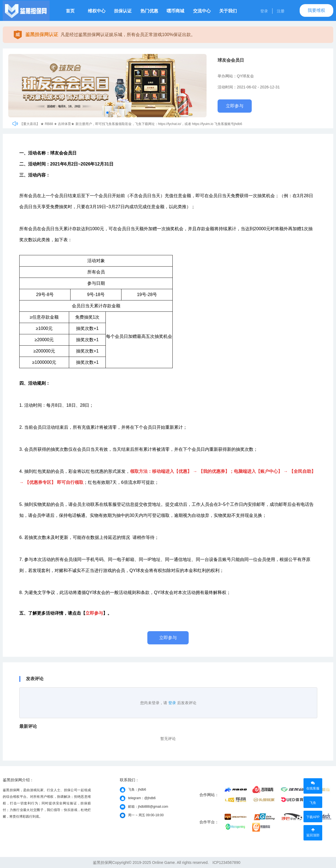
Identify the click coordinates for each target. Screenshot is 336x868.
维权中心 (97, 11)
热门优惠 (149, 11)
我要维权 (316, 10)
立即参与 (235, 106)
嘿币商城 (175, 11)
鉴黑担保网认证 (42, 35)
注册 (281, 11)
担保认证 (123, 11)
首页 (70, 11)
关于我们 (228, 11)
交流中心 (202, 11)
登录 (264, 11)
